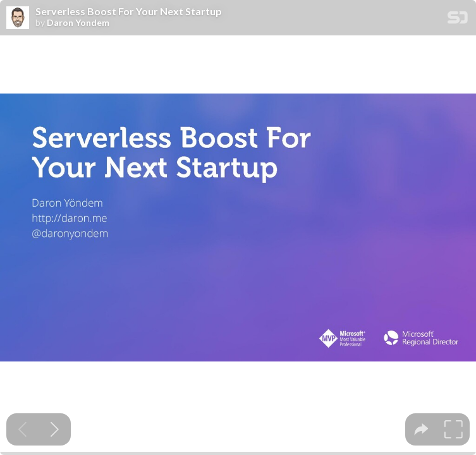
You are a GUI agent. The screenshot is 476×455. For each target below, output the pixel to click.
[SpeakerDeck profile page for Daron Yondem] (18, 18)
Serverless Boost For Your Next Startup (129, 11)
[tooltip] (421, 429)
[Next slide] (55, 429)
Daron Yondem (78, 23)
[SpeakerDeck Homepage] (458, 20)
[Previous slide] (22, 429)
